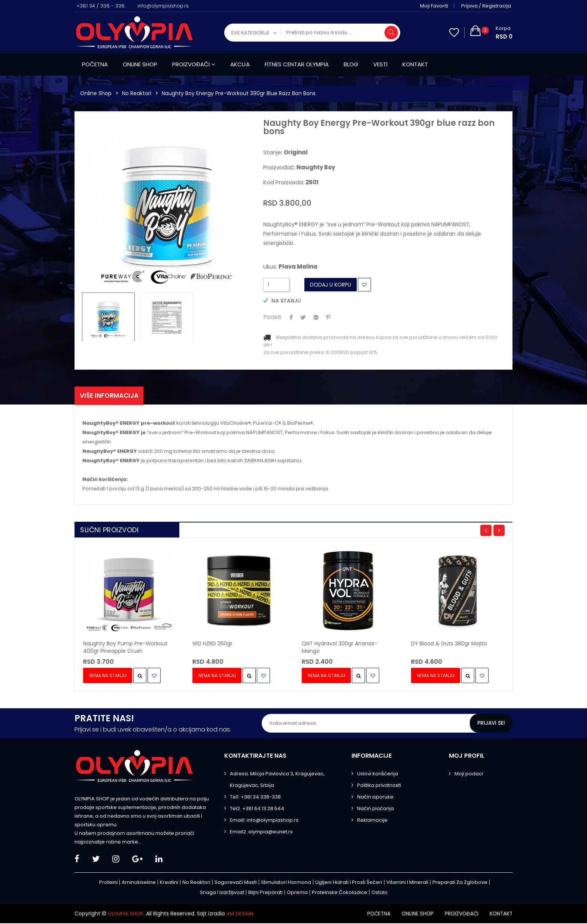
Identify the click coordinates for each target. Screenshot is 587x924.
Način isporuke (375, 798)
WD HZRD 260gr (212, 645)
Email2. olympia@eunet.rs (261, 833)
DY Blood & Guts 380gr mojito (449, 645)
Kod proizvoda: (291, 182)
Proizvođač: (299, 167)
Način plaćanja (375, 810)
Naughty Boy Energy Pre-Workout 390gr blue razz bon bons (239, 93)
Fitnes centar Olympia (297, 64)
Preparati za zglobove (460, 883)
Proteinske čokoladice (340, 893)
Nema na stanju (109, 677)
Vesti (380, 64)
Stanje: (285, 152)
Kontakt (415, 64)
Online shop (140, 64)
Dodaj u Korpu (331, 285)
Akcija (240, 64)
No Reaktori (137, 93)
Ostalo (379, 893)
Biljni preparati (265, 893)
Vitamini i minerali (407, 883)
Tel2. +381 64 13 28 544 (257, 810)
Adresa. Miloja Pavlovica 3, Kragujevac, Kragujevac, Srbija (277, 781)
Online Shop (96, 93)
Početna (95, 64)
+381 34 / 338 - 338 (101, 6)
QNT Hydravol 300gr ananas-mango (340, 648)
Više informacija (112, 396)
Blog (351, 64)
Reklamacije (372, 821)
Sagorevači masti (236, 883)
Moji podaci (469, 775)
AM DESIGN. (243, 915)
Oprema (297, 893)
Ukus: (290, 267)
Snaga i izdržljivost (222, 893)
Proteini (108, 883)
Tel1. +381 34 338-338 (255, 798)
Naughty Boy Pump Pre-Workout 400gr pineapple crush (125, 648)
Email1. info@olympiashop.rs (264, 821)
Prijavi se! (491, 724)
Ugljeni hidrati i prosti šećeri (349, 883)
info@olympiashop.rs (163, 6)
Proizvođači (194, 64)
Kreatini (169, 883)
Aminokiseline (139, 883)
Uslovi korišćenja (378, 775)
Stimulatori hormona (286, 883)
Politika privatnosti (379, 786)
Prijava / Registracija (488, 6)
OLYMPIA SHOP (127, 915)
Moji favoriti (436, 6)
